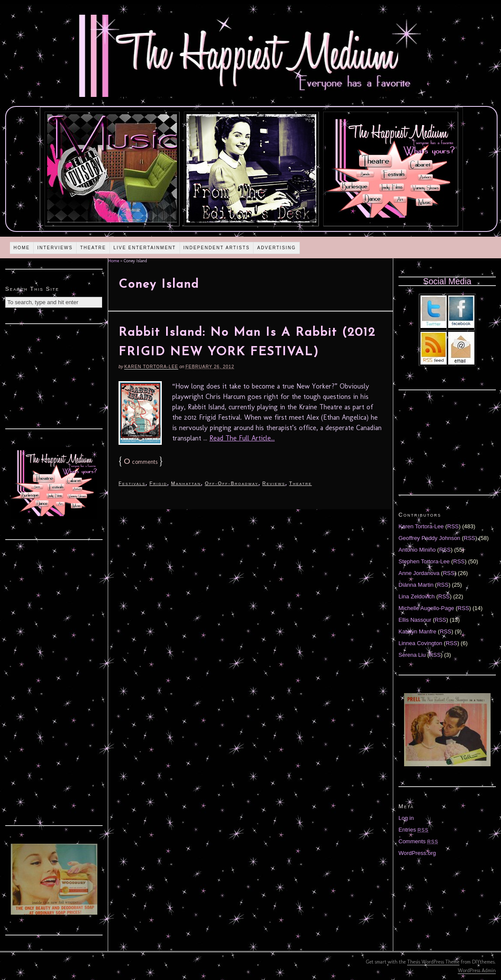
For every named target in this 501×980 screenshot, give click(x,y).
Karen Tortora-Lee (151, 367)
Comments (418, 841)
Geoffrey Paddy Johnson (429, 538)
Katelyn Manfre (417, 631)
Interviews (55, 248)
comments (141, 462)
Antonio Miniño (417, 550)
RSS (453, 526)
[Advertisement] (54, 375)
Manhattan (186, 483)
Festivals (132, 483)
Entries (414, 830)
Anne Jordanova (419, 573)
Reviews (274, 483)
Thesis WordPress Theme (433, 962)
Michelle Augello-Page (426, 608)
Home (22, 248)
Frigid (158, 483)
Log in (406, 818)
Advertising (276, 248)
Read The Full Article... (242, 438)
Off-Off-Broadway (231, 483)
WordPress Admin (477, 970)
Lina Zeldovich (417, 596)
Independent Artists (217, 248)
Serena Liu (412, 655)
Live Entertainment (145, 248)
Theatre (93, 248)
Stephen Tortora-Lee (424, 561)
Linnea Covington (420, 643)
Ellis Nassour (415, 620)
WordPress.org (417, 853)
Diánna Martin (416, 585)
